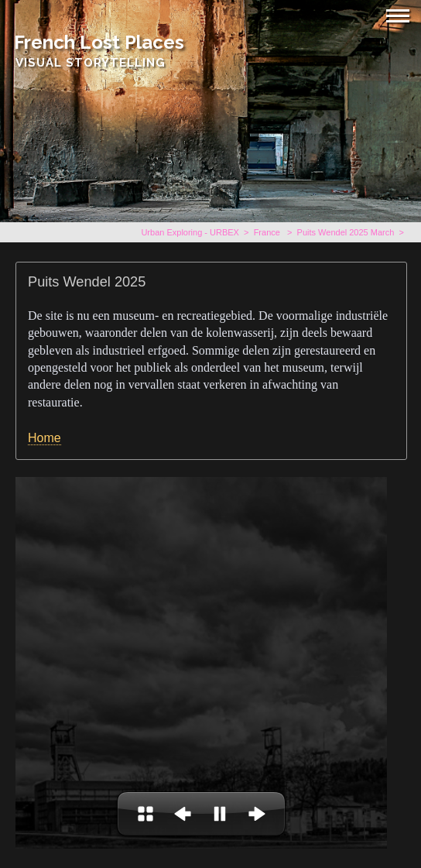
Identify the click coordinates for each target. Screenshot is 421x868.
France (268, 232)
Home (44, 438)
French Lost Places (99, 42)
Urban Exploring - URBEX (190, 232)
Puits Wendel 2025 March (346, 232)
